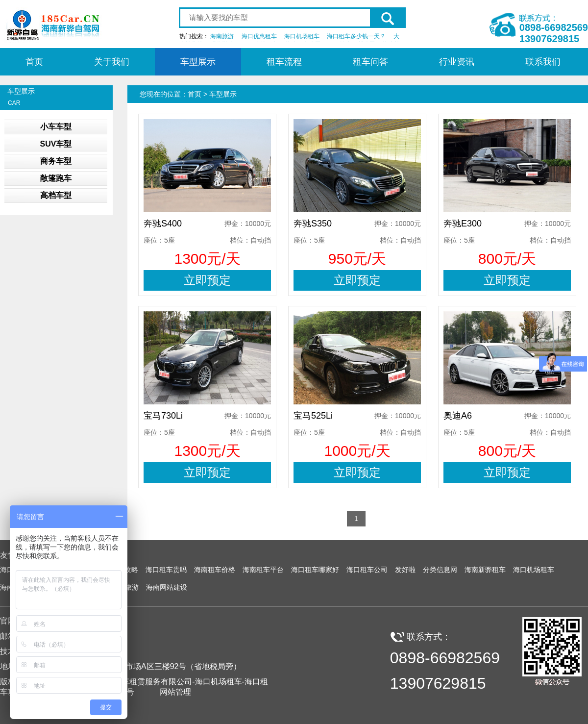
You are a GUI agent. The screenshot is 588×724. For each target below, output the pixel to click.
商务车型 (56, 161)
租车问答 (370, 62)
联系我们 (543, 62)
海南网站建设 (167, 587)
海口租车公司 (367, 570)
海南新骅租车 (485, 570)
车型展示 (198, 62)
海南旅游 (222, 36)
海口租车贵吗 (166, 570)
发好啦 (405, 570)
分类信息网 (440, 570)
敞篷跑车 (56, 178)
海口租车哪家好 (315, 570)
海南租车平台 (263, 570)
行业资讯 (457, 62)
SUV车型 (56, 144)
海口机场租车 (302, 36)
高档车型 (56, 195)
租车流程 (284, 62)
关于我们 (112, 62)
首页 (34, 62)
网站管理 (175, 692)
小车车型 (56, 127)
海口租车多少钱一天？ (356, 36)
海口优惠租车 (259, 36)
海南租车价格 (215, 570)
